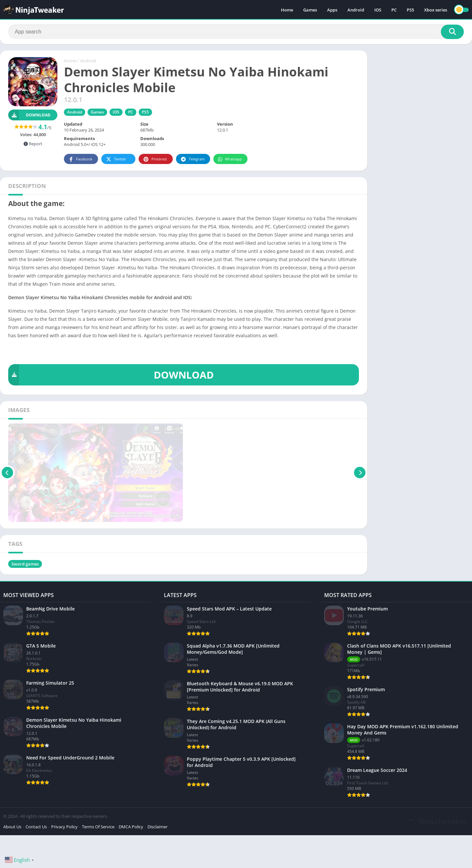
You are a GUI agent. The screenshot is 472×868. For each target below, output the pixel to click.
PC (394, 10)
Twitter (116, 159)
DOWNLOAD (111, 375)
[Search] (236, 32)
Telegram (192, 159)
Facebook (80, 159)
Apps (332, 10)
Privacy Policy (64, 827)
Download (29, 115)
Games (310, 10)
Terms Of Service (98, 827)
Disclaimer (157, 827)
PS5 (410, 10)
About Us (12, 827)
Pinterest (155, 159)
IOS (378, 10)
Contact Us (36, 827)
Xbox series (436, 10)
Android (356, 10)
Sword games (25, 564)
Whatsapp (230, 159)
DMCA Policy (131, 827)
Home (287, 10)
